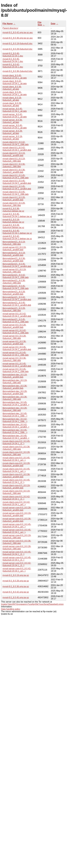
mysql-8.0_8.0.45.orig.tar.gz (16, 597)
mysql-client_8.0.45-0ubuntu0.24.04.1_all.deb (15, 93)
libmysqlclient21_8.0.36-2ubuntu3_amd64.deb (14, 260)
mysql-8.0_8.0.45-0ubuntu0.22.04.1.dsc (13, 55)
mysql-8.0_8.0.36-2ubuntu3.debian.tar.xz (13, 210)
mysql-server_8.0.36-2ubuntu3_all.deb (13, 121)
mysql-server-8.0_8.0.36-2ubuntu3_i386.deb (14, 359)
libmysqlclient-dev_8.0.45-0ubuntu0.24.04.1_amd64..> (16, 404)
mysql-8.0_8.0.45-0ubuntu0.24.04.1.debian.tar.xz (17, 215)
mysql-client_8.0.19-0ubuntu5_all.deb (12, 99)
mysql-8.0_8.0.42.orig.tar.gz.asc (18, 32)
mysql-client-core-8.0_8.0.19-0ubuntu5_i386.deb (16, 492)
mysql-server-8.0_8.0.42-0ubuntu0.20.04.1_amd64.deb (17, 315)
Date (53, 24)
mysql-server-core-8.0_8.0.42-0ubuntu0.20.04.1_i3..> (17, 564)
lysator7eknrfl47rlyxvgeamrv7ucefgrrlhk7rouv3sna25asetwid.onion (32, 604)
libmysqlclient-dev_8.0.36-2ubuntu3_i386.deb (15, 398)
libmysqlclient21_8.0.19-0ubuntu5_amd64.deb (14, 254)
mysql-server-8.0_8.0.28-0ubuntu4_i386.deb (14, 337)
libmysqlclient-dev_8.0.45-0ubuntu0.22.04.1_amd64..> (16, 437)
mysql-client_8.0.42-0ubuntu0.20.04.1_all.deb (15, 82)
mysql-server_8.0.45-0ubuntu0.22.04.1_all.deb (15, 110)
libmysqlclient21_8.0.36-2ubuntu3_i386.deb (14, 282)
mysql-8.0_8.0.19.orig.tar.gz (16, 575)
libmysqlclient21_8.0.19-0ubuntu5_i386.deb (14, 243)
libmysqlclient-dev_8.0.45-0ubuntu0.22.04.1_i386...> (15, 431)
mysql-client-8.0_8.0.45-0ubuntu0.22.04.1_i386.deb (16, 193)
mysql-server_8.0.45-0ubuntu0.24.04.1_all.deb (15, 127)
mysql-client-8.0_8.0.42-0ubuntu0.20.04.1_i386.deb (16, 143)
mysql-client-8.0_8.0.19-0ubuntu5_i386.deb (14, 160)
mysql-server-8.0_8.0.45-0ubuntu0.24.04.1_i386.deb (16, 370)
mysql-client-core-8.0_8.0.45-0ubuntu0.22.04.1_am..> (16, 459)
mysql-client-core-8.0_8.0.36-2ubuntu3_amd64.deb (16, 476)
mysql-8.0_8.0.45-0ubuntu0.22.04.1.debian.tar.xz (17, 232)
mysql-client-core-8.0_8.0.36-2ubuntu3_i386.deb (16, 448)
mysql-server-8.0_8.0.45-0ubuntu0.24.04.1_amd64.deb (17, 348)
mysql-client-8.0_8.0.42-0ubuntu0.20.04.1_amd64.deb (17, 149)
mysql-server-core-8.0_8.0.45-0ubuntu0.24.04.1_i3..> (17, 553)
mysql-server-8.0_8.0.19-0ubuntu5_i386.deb (14, 271)
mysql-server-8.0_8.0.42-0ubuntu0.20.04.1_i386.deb (16, 332)
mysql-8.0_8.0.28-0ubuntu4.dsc (17, 49)
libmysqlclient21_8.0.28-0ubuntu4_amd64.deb (14, 293)
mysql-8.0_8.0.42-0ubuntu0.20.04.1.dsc (13, 66)
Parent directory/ (10, 28)
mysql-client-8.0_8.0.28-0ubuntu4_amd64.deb (14, 199)
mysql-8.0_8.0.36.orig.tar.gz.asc (18, 38)
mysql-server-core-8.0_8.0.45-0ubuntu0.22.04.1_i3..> (17, 559)
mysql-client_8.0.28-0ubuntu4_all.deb (12, 104)
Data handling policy (11, 609)
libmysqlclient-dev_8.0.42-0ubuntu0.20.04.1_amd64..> (16, 426)
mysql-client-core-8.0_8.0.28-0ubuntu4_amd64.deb (16, 464)
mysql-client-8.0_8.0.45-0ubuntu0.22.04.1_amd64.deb (17, 188)
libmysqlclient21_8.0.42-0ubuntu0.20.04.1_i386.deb (16, 276)
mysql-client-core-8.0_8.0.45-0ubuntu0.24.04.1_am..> (16, 470)
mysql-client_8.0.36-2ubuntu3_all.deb (12, 88)
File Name (8, 24)
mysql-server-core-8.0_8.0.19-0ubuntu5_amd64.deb (17, 514)
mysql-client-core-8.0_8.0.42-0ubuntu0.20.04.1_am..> (16, 503)
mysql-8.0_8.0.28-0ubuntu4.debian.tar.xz (13, 226)
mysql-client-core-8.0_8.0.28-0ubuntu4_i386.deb (16, 453)
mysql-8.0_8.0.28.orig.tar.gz (16, 581)
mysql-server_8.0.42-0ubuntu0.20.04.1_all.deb (15, 116)
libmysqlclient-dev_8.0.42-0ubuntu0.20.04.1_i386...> (15, 420)
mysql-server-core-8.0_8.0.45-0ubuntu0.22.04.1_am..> (17, 531)
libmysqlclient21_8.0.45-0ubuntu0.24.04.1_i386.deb (16, 287)
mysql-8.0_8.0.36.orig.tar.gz (16, 586)
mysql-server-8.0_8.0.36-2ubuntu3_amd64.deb (14, 343)
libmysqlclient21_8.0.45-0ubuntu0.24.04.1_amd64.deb (17, 265)
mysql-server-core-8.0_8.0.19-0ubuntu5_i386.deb (17, 537)
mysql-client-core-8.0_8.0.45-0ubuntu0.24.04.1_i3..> (16, 442)
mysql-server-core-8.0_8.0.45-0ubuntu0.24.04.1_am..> (17, 526)
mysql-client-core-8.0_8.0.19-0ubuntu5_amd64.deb (16, 487)
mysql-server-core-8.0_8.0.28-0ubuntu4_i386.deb (17, 548)
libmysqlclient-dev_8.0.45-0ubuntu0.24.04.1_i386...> (15, 415)
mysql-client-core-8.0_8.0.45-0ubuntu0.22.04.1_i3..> (16, 481)
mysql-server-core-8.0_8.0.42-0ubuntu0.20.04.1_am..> (17, 570)
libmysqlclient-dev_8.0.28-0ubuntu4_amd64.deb (15, 393)
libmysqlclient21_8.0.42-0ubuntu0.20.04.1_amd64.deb (17, 298)
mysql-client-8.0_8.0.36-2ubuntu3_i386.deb (14, 165)
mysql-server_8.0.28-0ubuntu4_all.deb (13, 132)
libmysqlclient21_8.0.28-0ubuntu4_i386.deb (14, 309)
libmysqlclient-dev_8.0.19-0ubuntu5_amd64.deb (15, 376)
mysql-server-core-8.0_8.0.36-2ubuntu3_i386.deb (17, 542)
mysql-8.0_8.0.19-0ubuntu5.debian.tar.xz (13, 221)
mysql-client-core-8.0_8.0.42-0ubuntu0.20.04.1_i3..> (16, 498)
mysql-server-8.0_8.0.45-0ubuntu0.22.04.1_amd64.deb (17, 365)
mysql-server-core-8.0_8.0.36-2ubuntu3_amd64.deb (17, 520)
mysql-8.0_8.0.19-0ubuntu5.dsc (17, 44)
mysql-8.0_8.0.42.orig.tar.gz (16, 592)
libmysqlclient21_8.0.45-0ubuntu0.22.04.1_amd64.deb (17, 304)
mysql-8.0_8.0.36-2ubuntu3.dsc (17, 71)
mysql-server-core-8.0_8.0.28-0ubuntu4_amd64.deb (17, 509)
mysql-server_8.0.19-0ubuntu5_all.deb (13, 138)
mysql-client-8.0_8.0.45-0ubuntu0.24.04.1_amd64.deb (17, 182)
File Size (40, 24)
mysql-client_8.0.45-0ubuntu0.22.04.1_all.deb (15, 77)
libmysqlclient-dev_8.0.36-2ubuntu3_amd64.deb (15, 387)
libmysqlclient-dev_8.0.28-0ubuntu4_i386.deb (15, 409)
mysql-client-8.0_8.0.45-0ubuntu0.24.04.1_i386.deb (16, 177)
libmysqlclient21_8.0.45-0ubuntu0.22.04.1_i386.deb (16, 321)
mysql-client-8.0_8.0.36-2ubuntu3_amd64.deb (14, 171)
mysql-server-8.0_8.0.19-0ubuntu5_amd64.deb (14, 248)
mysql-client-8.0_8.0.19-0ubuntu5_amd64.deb (14, 154)
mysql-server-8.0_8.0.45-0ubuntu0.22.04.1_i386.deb (16, 354)
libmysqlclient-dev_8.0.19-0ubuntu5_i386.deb (15, 381)
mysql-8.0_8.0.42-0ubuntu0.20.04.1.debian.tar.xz (17, 237)
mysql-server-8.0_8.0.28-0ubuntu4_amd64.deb (14, 326)
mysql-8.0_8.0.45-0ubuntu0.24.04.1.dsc (13, 60)
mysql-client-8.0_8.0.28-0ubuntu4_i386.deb (14, 204)
